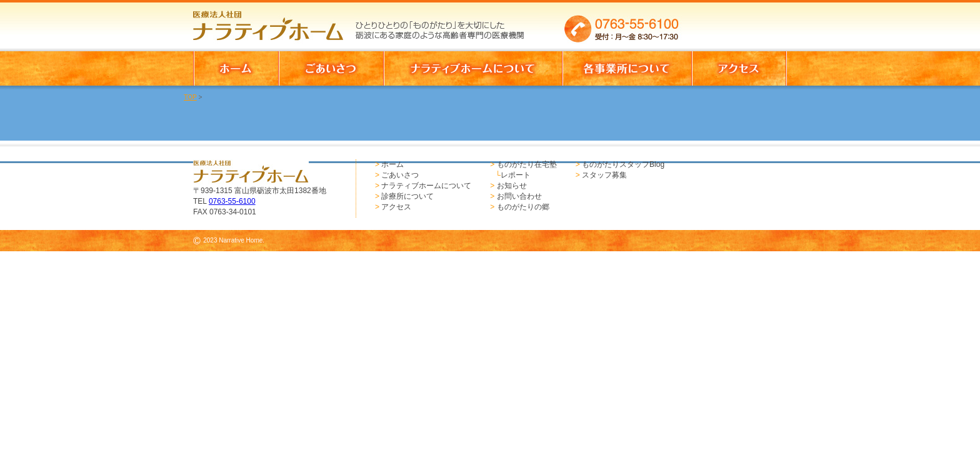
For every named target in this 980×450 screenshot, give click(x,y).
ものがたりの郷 (523, 207)
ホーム (392, 164)
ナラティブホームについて (426, 186)
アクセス (396, 207)
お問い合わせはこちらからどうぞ (739, 22)
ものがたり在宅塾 (527, 164)
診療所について (407, 196)
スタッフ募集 (604, 175)
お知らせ (512, 186)
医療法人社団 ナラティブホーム (274, 22)
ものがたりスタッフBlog (623, 164)
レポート (516, 175)
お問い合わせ (519, 196)
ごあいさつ (400, 175)
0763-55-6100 (232, 201)
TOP (190, 97)
